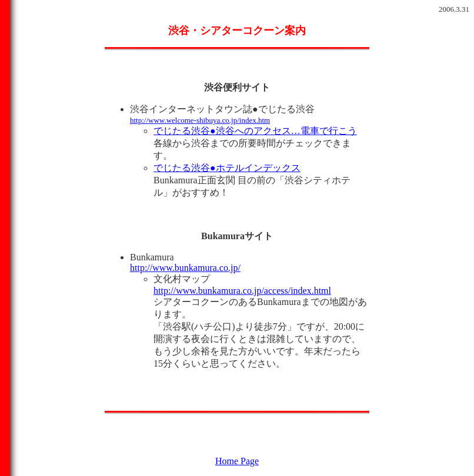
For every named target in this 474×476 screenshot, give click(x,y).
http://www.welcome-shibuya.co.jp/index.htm (200, 120)
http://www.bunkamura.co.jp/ (185, 268)
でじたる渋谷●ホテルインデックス (227, 168)
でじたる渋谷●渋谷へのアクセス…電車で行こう (255, 131)
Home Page (237, 461)
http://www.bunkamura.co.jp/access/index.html (242, 291)
